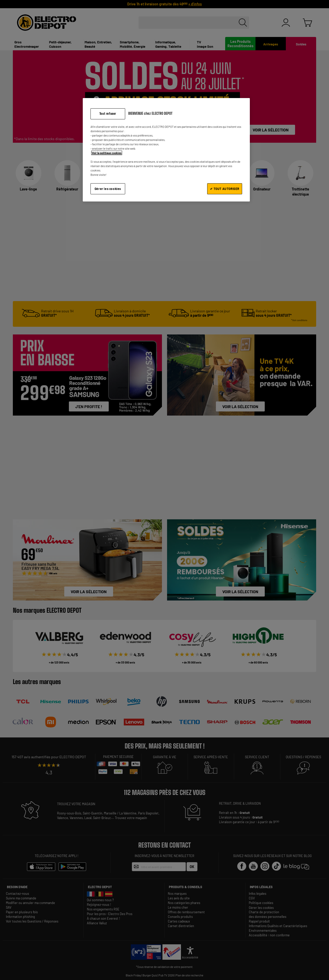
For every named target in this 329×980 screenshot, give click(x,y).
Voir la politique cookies (107, 153)
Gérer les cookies (108, 189)
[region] (166, 150)
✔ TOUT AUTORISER (225, 189)
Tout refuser (108, 114)
